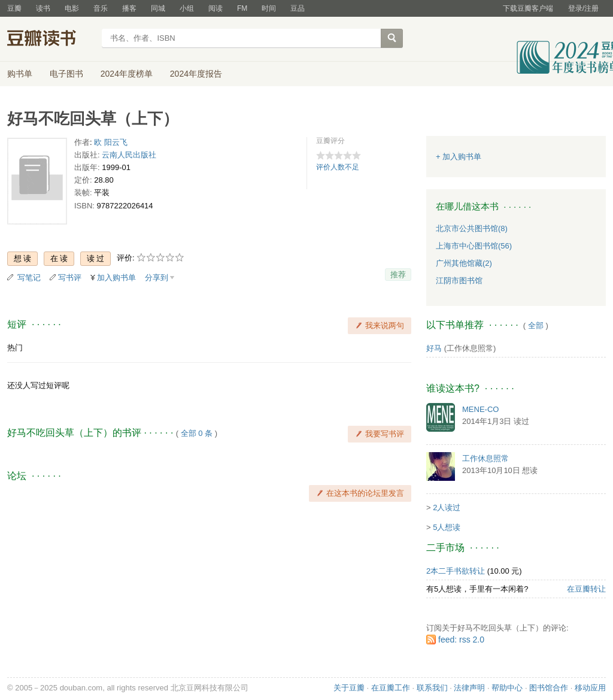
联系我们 (432, 688)
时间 (269, 8)
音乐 (101, 8)
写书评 (70, 278)
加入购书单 (116, 278)
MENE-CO (480, 409)
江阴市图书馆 (459, 281)
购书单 (20, 74)
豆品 (298, 8)
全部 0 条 (197, 433)
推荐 (398, 275)
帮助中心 (507, 688)
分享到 (157, 278)
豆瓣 (14, 8)
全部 (536, 325)
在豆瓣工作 (391, 688)
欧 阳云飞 (111, 142)
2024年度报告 (196, 74)
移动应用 (590, 688)
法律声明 (469, 688)
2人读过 (447, 507)
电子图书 (66, 74)
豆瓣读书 (51, 40)
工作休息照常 (485, 458)
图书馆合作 (549, 688)
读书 (43, 8)
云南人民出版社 (129, 155)
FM (242, 8)
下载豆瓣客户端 (528, 8)
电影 (72, 8)
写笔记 (29, 278)
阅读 (216, 8)
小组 (187, 8)
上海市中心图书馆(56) (474, 246)
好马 (434, 348)
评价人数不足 (338, 167)
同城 (158, 8)
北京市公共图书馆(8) (472, 228)
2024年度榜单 (127, 74)
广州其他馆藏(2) (464, 263)
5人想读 (447, 527)
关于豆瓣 (349, 688)
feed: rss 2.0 (461, 640)
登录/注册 (583, 8)
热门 (15, 348)
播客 (129, 8)
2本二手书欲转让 (456, 571)
